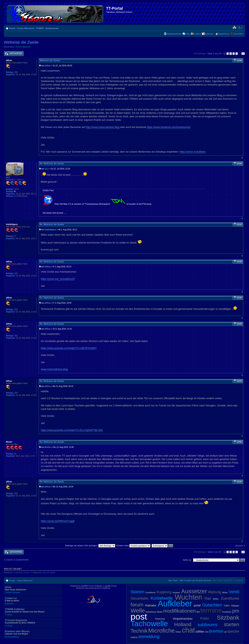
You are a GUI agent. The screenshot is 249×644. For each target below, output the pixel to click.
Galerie (197, 34)
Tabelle (160, 612)
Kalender (209, 34)
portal (197, 605)
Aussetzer (194, 591)
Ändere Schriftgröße (240, 28)
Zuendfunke (230, 598)
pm (236, 611)
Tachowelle (149, 624)
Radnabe (151, 605)
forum (137, 605)
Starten (137, 592)
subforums (207, 625)
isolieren (134, 637)
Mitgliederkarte (174, 34)
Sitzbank (228, 618)
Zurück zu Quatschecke (17, 560)
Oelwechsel (160, 619)
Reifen (216, 599)
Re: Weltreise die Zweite (52, 164)
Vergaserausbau (183, 619)
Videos (178, 632)
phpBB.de (106, 588)
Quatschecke (52, 28)
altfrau (48, 66)
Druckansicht (234, 28)
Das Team (173, 580)
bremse (216, 631)
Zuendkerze (151, 593)
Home (33, 590)
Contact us (33, 601)
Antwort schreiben (14, 54)
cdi (225, 632)
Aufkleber (175, 604)
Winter (225, 593)
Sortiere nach (133, 546)
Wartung (214, 592)
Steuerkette (139, 598)
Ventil (234, 592)
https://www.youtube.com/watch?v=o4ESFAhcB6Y (69, 348)
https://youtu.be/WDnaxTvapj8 (58, 521)
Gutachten (212, 605)
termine (211, 610)
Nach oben (242, 158)
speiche (233, 631)
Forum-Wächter (23, 47)
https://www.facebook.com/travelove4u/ (169, 127)
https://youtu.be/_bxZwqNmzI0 (58, 279)
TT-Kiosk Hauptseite (33, 623)
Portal (12, 28)
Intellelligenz (51, 230)
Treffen (227, 606)
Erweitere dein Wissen (33, 634)
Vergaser (176, 593)
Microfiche (162, 631)
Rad (207, 598)
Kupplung (164, 592)
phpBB (84, 586)
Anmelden (238, 34)
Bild (198, 612)
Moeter (48, 447)
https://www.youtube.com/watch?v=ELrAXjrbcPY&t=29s (72, 430)
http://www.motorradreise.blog (103, 127)
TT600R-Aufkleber (33, 612)
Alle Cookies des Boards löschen (195, 580)
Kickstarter (227, 612)
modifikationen (179, 611)
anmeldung (149, 637)
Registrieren (224, 34)
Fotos (205, 618)
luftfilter (200, 632)
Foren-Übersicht (26, 28)
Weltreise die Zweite (21, 42)
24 (243, 54)
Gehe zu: (187, 560)
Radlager (235, 606)
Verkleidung (151, 612)
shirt (207, 632)
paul (47, 169)
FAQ (188, 34)
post (139, 617)
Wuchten (188, 597)
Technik (139, 631)
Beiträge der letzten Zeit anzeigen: (90, 546)
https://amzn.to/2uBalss (193, 152)
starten (232, 624)
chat (188, 630)
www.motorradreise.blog (54, 369)
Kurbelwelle (162, 598)
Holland (183, 624)
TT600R (40, 28)
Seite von (214, 54)
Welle (138, 611)
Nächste (239, 546)
